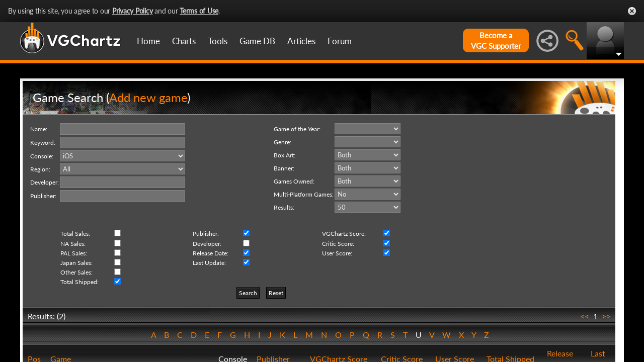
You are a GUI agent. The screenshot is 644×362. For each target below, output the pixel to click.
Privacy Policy (133, 11)
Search (248, 293)
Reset (276, 293)
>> (606, 316)
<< (585, 316)
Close (632, 11)
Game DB (257, 41)
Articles (301, 41)
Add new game (148, 97)
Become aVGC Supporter (496, 40)
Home (148, 41)
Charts (184, 41)
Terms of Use (199, 11)
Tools (218, 41)
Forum (340, 41)
